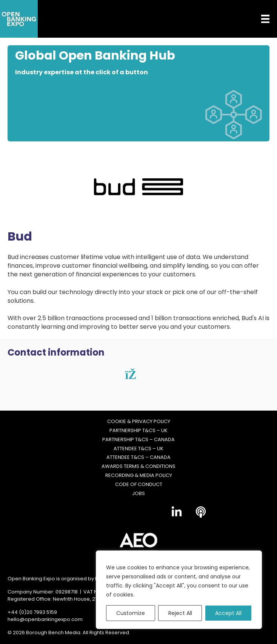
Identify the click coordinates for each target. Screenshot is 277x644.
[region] (179, 590)
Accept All (228, 613)
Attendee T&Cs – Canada (138, 458)
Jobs (138, 494)
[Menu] (260, 19)
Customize (131, 613)
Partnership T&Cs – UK (138, 431)
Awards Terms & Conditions (138, 467)
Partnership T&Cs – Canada (138, 440)
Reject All (180, 613)
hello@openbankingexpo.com (45, 619)
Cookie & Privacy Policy (139, 422)
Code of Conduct (139, 485)
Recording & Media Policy (139, 476)
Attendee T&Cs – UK (138, 449)
